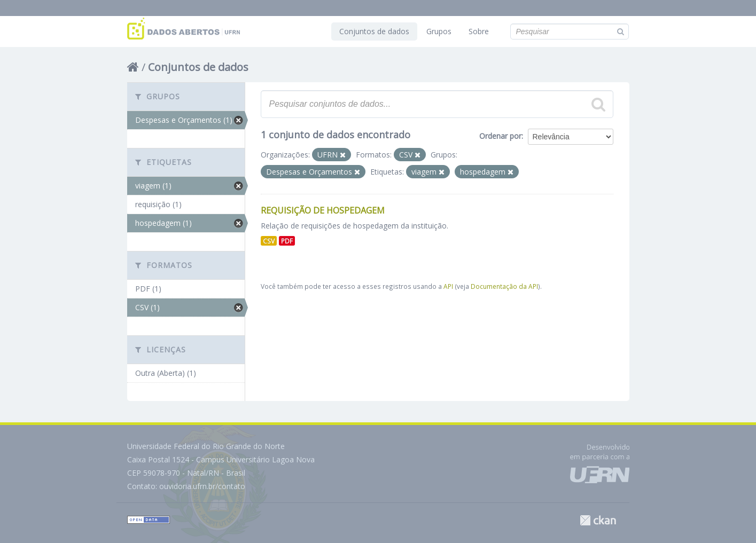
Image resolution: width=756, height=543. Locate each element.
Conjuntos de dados (374, 31)
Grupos (439, 31)
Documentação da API (504, 286)
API (448, 286)
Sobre (479, 31)
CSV (269, 241)
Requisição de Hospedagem (323, 210)
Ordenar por (500, 136)
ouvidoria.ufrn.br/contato (202, 486)
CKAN (598, 520)
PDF (287, 241)
